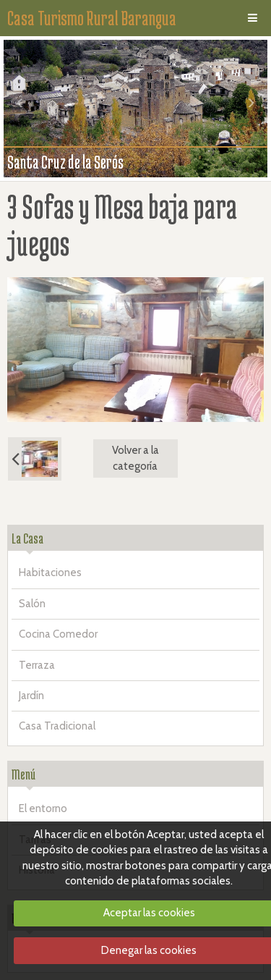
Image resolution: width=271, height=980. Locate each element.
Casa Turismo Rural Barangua (92, 18)
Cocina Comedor (58, 634)
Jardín (31, 696)
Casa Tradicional (57, 726)
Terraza (37, 665)
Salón (32, 604)
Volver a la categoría (135, 458)
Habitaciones (50, 573)
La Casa (27, 538)
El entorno (43, 808)
